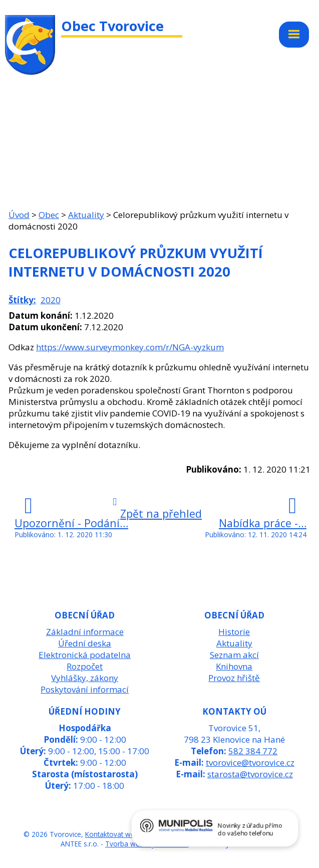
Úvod (19, 215)
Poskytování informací (85, 689)
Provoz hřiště (234, 678)
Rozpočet (85, 666)
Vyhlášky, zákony (85, 678)
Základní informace (85, 632)
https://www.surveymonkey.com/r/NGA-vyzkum (130, 347)
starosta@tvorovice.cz (250, 774)
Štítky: (22, 300)
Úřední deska (85, 643)
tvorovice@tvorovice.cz (250, 763)
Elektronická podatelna (85, 655)
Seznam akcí (234, 655)
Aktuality (86, 215)
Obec (49, 215)
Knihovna (234, 666)
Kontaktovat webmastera (125, 834)
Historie (234, 632)
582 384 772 (253, 751)
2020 (51, 300)
